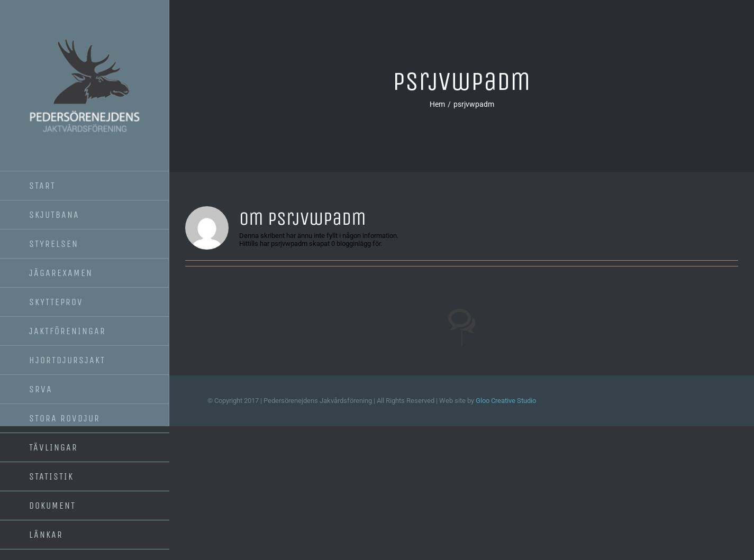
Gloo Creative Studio (506, 401)
